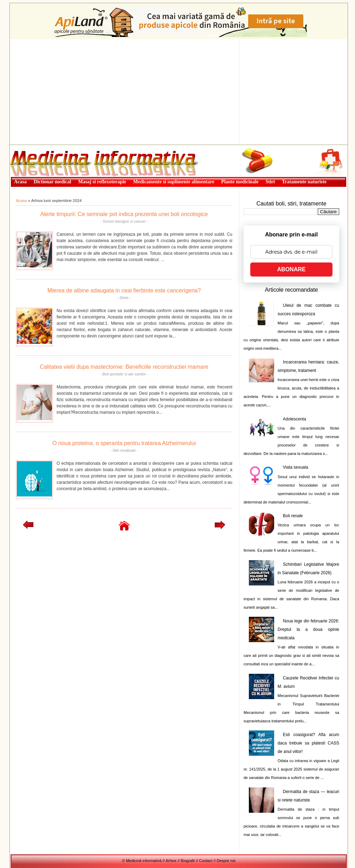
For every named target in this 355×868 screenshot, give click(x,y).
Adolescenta (295, 419)
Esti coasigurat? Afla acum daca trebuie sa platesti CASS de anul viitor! (308, 743)
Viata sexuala (296, 467)
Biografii (188, 861)
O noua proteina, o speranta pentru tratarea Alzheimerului (124, 443)
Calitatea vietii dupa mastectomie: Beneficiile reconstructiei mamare (124, 367)
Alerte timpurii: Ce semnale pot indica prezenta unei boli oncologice (124, 214)
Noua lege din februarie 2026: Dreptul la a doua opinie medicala (308, 629)
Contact (206, 861)
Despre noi (226, 861)
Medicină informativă (28, 147)
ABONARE (292, 269)
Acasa (21, 201)
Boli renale (293, 516)
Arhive (171, 861)
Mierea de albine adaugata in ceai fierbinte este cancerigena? (124, 290)
